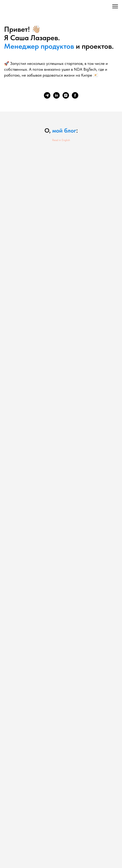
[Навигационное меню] (115, 6)
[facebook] (75, 95)
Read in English (61, 140)
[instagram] (66, 95)
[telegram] (47, 95)
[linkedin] (56, 95)
